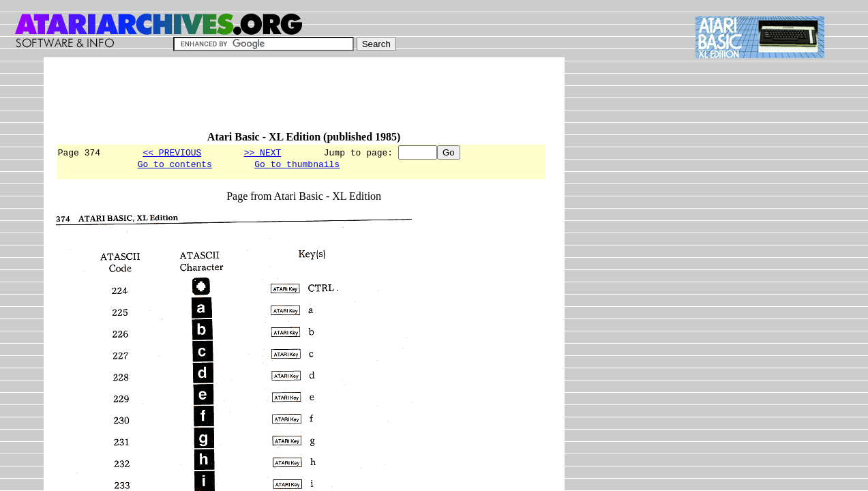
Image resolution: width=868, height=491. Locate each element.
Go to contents (175, 166)
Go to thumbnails (297, 166)
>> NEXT (263, 152)
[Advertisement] (304, 100)
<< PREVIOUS (172, 152)
